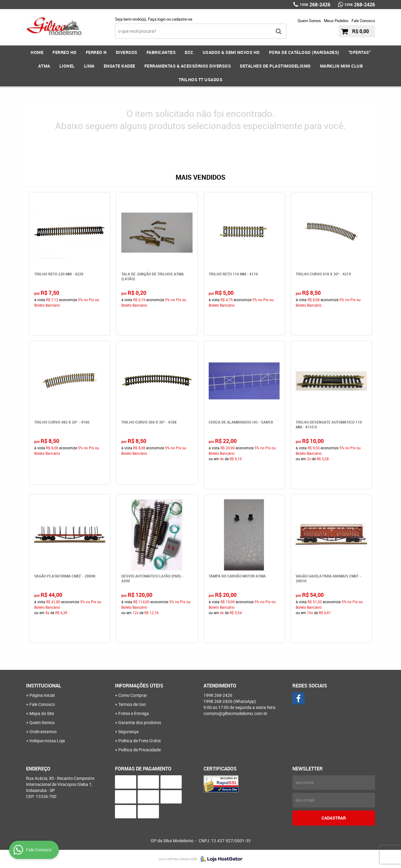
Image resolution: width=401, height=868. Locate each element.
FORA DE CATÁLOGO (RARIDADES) (304, 52)
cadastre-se (182, 19)
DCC (189, 52)
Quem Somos (309, 21)
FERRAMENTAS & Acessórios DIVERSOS (188, 66)
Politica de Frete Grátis (140, 741)
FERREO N (96, 52)
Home (37, 52)
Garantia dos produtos (140, 722)
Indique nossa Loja (47, 741)
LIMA (89, 66)
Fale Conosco (363, 21)
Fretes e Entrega (134, 713)
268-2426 (315, 5)
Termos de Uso (132, 704)
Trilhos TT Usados (201, 80)
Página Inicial (42, 695)
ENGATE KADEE (120, 66)
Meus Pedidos (336, 21)
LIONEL (67, 66)
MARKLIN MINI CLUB (342, 66)
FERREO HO (65, 52)
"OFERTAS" (360, 52)
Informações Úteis (139, 686)
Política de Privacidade (140, 750)
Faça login (157, 19)
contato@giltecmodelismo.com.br (236, 713)
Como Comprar (133, 695)
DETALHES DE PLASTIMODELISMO (275, 66)
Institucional (44, 686)
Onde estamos (43, 732)
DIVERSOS (127, 52)
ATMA (44, 66)
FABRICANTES (161, 52)
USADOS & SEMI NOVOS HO (231, 52)
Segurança (128, 732)
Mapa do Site (42, 713)
